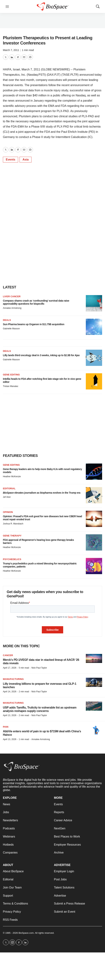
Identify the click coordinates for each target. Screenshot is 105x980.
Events (10, 160)
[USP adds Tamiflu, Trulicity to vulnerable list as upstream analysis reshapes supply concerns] (94, 706)
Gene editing (11, 375)
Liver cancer (12, 296)
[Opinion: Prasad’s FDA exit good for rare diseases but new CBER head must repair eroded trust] (94, 519)
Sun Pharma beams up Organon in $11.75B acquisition (34, 324)
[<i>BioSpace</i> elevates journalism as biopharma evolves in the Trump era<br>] (94, 495)
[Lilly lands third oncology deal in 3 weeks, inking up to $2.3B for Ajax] (94, 358)
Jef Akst (7, 497)
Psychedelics (12, 559)
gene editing (11, 465)
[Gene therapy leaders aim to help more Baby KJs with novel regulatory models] (94, 472)
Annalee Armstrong (12, 308)
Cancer (8, 655)
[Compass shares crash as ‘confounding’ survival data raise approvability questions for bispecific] (94, 303)
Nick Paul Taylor (39, 668)
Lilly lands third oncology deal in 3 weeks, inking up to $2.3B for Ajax (41, 355)
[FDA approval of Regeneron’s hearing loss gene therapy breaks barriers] (94, 542)
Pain (6, 727)
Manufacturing (13, 679)
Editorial (9, 488)
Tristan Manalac (11, 386)
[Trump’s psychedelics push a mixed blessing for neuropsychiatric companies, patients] (94, 566)
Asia (26, 160)
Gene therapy (12, 536)
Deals (7, 320)
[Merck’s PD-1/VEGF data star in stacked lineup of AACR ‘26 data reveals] (94, 659)
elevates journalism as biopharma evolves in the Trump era (42, 493)
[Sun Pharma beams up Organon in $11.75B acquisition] (94, 327)
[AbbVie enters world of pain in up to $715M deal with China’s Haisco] (94, 730)
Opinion (8, 512)
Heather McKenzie (12, 476)
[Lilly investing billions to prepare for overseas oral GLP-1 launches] (94, 682)
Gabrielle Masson (11, 329)
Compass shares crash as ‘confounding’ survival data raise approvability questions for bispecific (36, 302)
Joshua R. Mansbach (13, 524)
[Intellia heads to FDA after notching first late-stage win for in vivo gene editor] (94, 381)
